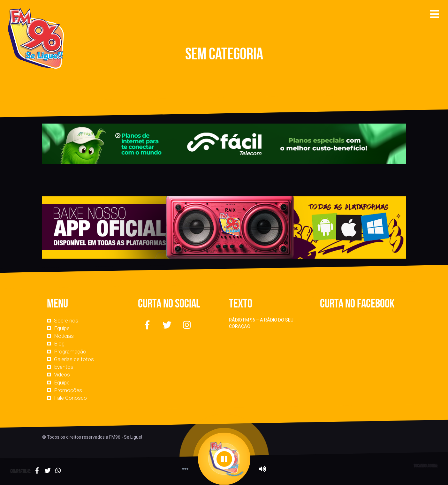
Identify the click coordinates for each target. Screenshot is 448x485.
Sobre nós (66, 321)
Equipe (62, 328)
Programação (70, 352)
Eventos (64, 367)
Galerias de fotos (74, 359)
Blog (59, 344)
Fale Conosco (70, 398)
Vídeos (62, 375)
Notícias (64, 336)
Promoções (68, 390)
